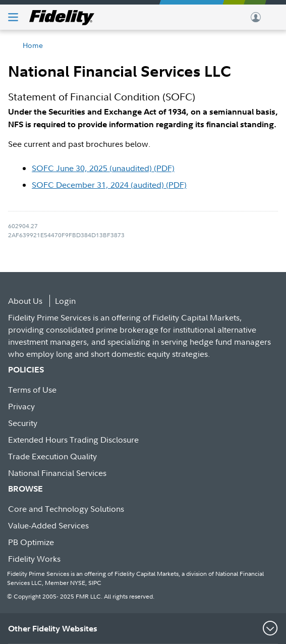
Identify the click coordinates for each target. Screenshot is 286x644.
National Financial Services (57, 473)
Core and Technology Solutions (66, 509)
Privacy (21, 406)
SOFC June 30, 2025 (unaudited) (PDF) (103, 168)
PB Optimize (31, 542)
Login (65, 301)
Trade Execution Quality (52, 456)
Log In (256, 17)
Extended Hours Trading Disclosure (73, 440)
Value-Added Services (48, 525)
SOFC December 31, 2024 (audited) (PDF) (109, 185)
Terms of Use (32, 390)
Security (23, 423)
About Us (25, 301)
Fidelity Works (34, 559)
